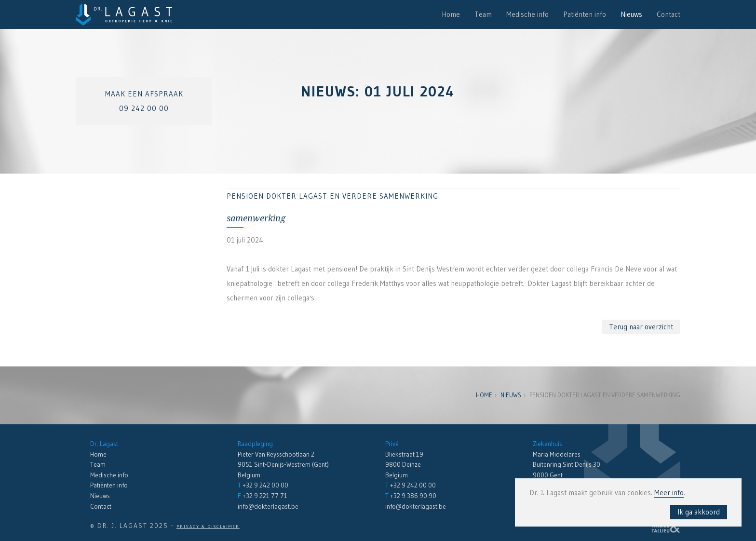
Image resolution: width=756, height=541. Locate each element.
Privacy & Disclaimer (208, 527)
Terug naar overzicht (641, 327)
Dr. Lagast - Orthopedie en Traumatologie (124, 14)
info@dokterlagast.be (268, 507)
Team (483, 14)
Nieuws (631, 14)
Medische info (527, 14)
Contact (668, 14)
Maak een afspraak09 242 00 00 (144, 101)
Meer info (669, 493)
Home (451, 14)
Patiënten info (585, 14)
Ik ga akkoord (699, 512)
